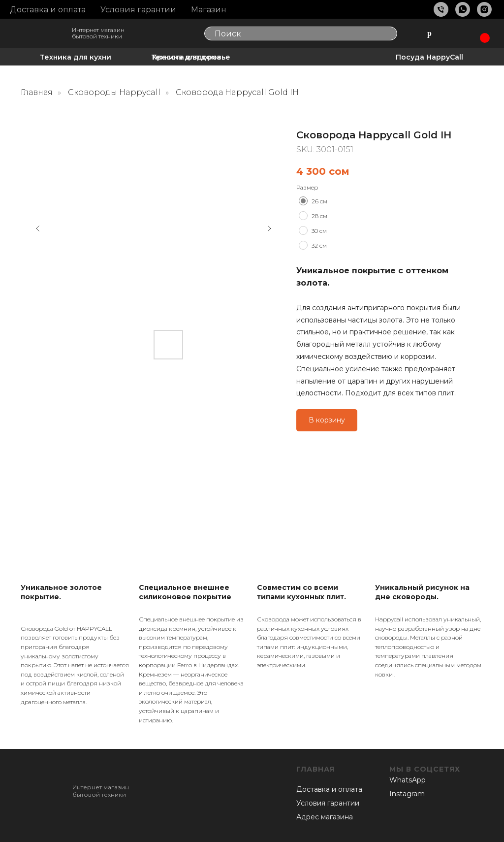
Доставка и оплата (48, 10)
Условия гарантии (138, 10)
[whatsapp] (463, 9)
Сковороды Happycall (114, 92)
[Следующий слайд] (269, 228)
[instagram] (484, 9)
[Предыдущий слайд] (38, 228)
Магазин (209, 10)
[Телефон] (441, 9)
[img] (42, 34)
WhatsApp (408, 780)
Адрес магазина (325, 817)
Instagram (407, 794)
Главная (37, 92)
